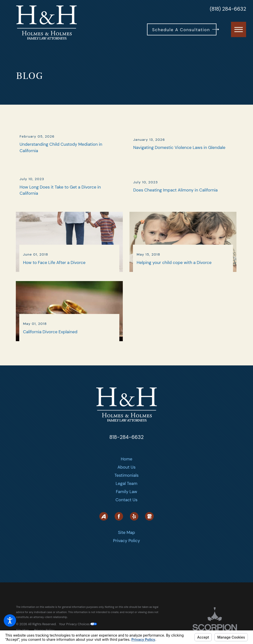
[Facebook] (119, 531)
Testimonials (126, 491)
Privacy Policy (127, 556)
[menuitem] (126, 475)
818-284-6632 (126, 453)
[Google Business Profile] (149, 531)
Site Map (126, 548)
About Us (126, 482)
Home (127, 474)
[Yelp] (134, 531)
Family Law (126, 507)
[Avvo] (104, 531)
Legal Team (126, 499)
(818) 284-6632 (228, 9)
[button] (10, 620)
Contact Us (127, 515)
